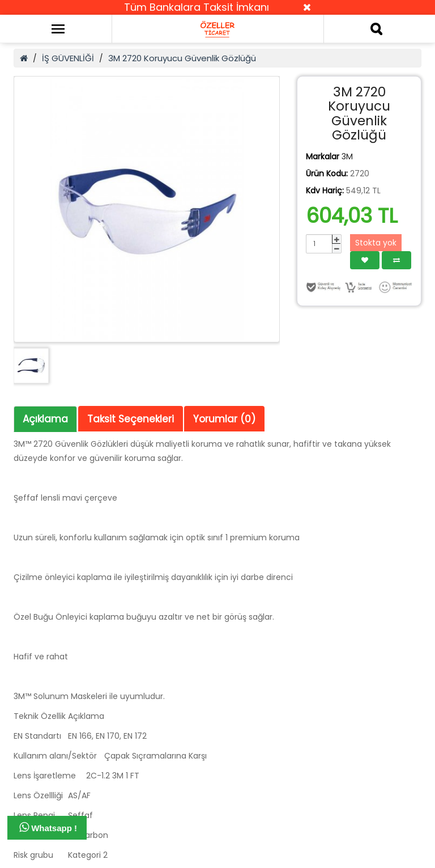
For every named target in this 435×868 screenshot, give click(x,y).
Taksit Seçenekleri (131, 419)
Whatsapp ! (48, 827)
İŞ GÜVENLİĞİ (68, 58)
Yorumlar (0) (224, 419)
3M (347, 156)
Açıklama (45, 419)
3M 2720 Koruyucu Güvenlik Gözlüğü (182, 58)
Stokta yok (376, 243)
